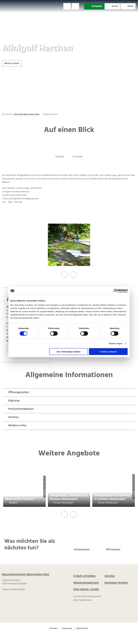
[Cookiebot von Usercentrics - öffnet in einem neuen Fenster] (116, 291)
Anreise (110, 576)
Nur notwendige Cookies (69, 351)
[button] (67, 6)
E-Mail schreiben (84, 576)
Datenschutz (82, 628)
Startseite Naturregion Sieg (27, 114)
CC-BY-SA (44, 492)
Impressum (67, 628)
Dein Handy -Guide (86, 589)
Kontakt (54, 628)
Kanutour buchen (116, 583)
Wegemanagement (86, 583)
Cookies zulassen (108, 351)
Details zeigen (116, 343)
